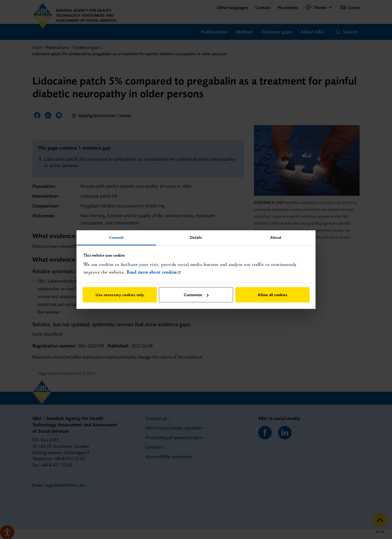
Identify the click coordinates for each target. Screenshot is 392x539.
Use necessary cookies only (120, 295)
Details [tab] (196, 237)
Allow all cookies (272, 295)
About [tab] (276, 237)
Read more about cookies (152, 272)
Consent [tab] (116, 237)
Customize (196, 295)
